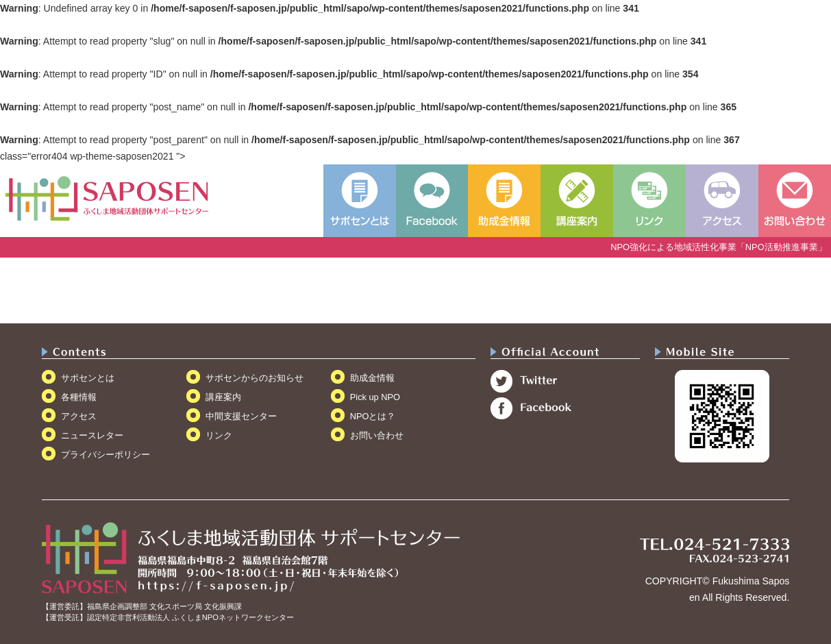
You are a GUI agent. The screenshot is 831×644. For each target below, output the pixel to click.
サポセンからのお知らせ (255, 378)
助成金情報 (372, 378)
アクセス (79, 416)
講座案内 (223, 397)
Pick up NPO (375, 397)
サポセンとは (88, 378)
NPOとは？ (373, 416)
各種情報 (79, 397)
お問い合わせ (377, 435)
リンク (219, 435)
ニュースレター (92, 435)
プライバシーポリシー (106, 455)
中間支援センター (241, 416)
